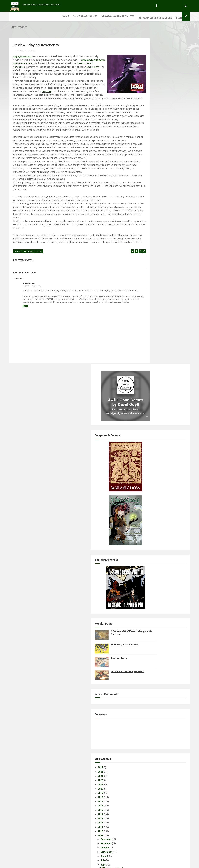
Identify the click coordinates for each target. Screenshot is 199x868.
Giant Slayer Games (34, 16)
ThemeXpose (94, 864)
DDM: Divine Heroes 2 (154, 606)
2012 (143, 485)
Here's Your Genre (152, 561)
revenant (29, 278)
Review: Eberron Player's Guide (159, 623)
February (148, 760)
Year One (148, 684)
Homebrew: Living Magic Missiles (160, 570)
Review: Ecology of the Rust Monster (162, 680)
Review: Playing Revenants (157, 656)
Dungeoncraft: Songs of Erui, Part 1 (161, 611)
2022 (143, 442)
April (146, 751)
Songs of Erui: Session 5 (156, 692)
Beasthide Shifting (153, 619)
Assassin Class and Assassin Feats (161, 733)
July (146, 523)
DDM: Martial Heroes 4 (155, 546)
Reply (25, 338)
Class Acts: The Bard (154, 587)
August (147, 518)
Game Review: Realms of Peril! (159, 615)
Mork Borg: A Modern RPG (168, 307)
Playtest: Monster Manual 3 (157, 583)
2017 (143, 464)
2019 (143, 455)
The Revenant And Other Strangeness (162, 652)
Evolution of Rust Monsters (157, 701)
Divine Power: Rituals (154, 602)
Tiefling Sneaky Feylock (155, 729)
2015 (143, 472)
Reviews (130, 16)
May (146, 747)
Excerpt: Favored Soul (154, 632)
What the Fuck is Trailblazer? (158, 675)
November (149, 505)
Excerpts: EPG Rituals (154, 721)
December (149, 501)
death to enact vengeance (64, 58)
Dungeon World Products (67, 16)
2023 (143, 438)
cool (120, 90)
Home (15, 16)
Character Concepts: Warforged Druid (163, 667)
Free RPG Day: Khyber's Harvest (159, 591)
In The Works (147, 18)
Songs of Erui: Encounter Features (161, 737)
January (148, 764)
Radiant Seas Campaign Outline (159, 697)
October (148, 510)
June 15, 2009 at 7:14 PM (32, 312)
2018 (143, 459)
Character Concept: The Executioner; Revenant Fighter (162, 646)
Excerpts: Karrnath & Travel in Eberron (163, 578)
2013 (143, 480)
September (149, 514)
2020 (143, 451)
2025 (143, 430)
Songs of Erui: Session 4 (156, 742)
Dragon (18, 278)
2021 (143, 447)
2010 (143, 493)
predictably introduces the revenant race (52, 55)
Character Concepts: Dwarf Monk (160, 671)
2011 (143, 489)
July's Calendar (151, 535)
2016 (143, 468)
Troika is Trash (162, 320)
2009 (143, 497)
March (147, 756)
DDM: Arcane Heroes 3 (155, 530)
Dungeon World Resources (104, 16)
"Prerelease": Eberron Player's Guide (162, 725)
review (39, 278)
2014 (143, 476)
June (146, 527)
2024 (143, 434)
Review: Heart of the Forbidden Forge (162, 688)
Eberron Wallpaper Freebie (157, 550)
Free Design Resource (112, 864)
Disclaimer (149, 636)
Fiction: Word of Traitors (156, 628)
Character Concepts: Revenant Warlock (163, 640)
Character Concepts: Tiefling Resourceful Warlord (158, 706)
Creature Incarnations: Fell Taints (160, 716)
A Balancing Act (151, 574)
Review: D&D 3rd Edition (155, 712)
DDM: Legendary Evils (154, 565)
